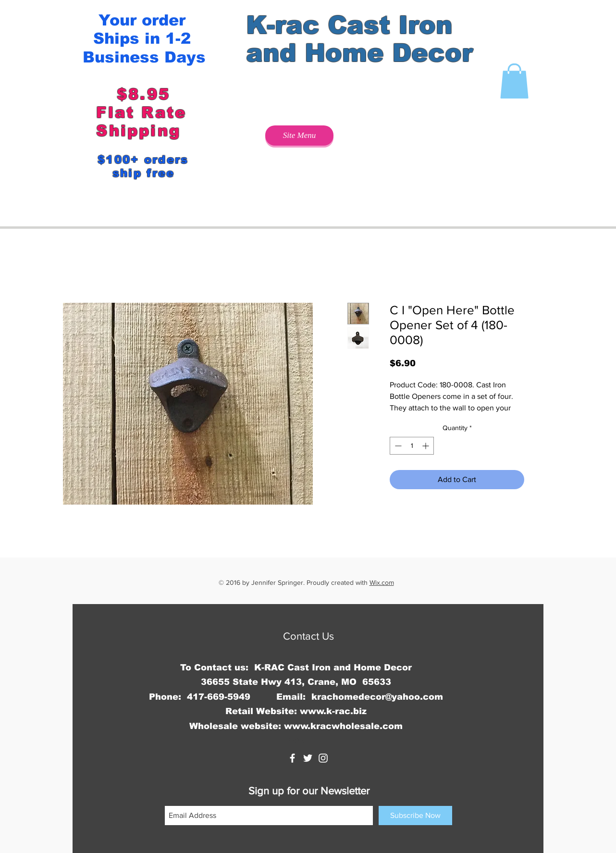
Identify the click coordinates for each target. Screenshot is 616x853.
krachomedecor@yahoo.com (377, 697)
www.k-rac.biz (333, 711)
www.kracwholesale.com (343, 726)
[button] (514, 81)
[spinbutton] (412, 446)
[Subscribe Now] (415, 816)
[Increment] (426, 446)
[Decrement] (397, 446)
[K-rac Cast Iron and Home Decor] (292, 758)
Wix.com (382, 582)
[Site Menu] (299, 136)
